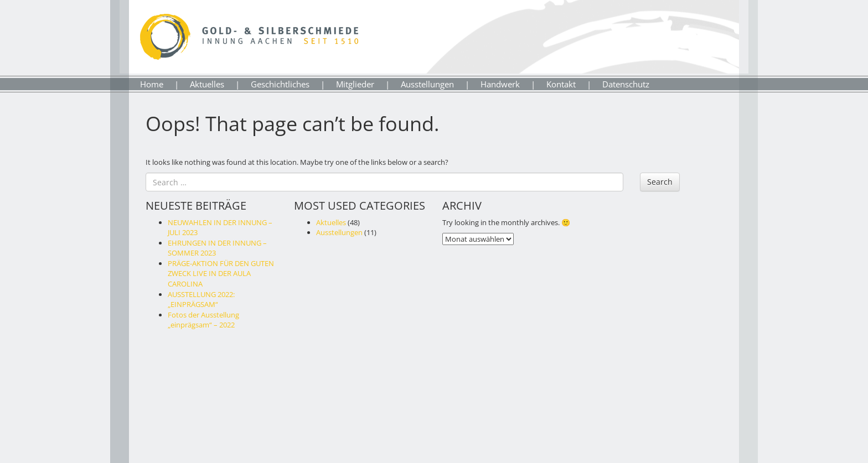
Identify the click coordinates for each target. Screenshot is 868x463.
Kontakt (561, 84)
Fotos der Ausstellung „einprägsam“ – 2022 (203, 320)
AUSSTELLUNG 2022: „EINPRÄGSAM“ (201, 300)
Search (660, 182)
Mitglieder (355, 84)
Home (152, 84)
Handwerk (500, 84)
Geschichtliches (280, 84)
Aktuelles (207, 84)
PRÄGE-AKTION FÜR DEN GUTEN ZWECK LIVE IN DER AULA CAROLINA (221, 274)
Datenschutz (626, 84)
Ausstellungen (427, 84)
